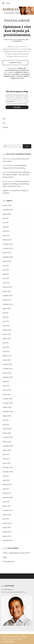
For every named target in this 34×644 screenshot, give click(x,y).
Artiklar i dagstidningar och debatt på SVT (17, 70)
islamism (16, 74)
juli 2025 (6, 218)
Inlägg (5, 557)
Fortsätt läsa (15, 63)
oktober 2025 (7, 205)
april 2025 (6, 231)
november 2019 (8, 437)
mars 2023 (6, 326)
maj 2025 (6, 227)
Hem (4, 119)
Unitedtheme (8, 641)
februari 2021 (7, 390)
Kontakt (5, 127)
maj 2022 (6, 343)
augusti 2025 (7, 214)
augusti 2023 (7, 308)
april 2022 (6, 347)
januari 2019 (7, 463)
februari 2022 (7, 356)
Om (4, 123)
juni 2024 (6, 270)
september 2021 (8, 377)
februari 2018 (7, 485)
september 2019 (8, 446)
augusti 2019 (7, 450)
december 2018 (8, 467)
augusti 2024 (7, 261)
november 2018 (8, 472)
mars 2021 (6, 386)
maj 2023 (6, 317)
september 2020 (8, 412)
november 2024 (8, 248)
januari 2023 (7, 334)
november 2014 (8, 510)
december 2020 (8, 399)
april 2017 (6, 489)
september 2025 (8, 210)
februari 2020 (7, 429)
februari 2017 (7, 493)
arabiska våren (21, 72)
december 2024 (8, 244)
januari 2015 (7, 506)
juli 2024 (6, 266)
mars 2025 (6, 236)
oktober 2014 (7, 515)
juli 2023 (6, 313)
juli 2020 (6, 420)
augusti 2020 (7, 416)
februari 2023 (7, 330)
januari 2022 (7, 360)
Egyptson (18, 41)
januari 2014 (7, 527)
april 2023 (6, 321)
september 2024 (8, 257)
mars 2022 (6, 351)
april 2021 (6, 381)
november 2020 (8, 403)
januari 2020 (7, 433)
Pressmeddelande (8, 561)
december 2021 (8, 364)
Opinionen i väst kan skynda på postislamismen (17, 31)
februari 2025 (7, 240)
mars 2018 (6, 480)
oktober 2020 (7, 407)
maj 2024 (6, 274)
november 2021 (8, 369)
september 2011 (8, 540)
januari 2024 (7, 291)
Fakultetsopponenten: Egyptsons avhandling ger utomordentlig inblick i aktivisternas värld (17, 184)
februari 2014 (7, 523)
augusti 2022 (7, 339)
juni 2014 (6, 519)
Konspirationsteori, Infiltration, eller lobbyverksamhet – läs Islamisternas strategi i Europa (17, 175)
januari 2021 (7, 394)
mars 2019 (6, 459)
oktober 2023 (7, 300)
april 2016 (6, 502)
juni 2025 (6, 223)
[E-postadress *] (17, 101)
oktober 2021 (7, 373)
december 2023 (8, 296)
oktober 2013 (7, 532)
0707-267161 (9, 590)
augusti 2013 (7, 536)
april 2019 (6, 454)
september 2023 (8, 304)
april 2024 (6, 278)
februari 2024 (7, 287)
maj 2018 (6, 476)
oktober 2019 (7, 442)
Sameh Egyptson (17, 9)
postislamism (23, 76)
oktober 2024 (7, 253)
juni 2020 (6, 424)
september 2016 (8, 497)
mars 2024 (6, 283)
